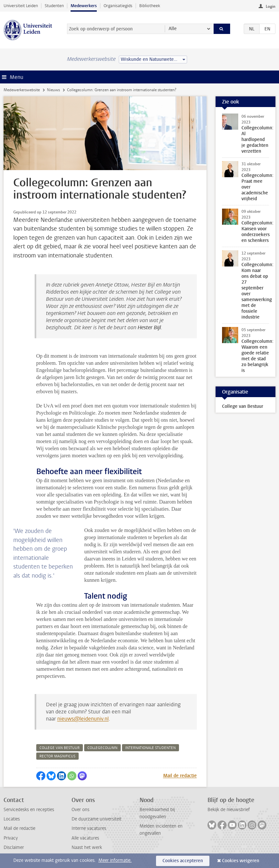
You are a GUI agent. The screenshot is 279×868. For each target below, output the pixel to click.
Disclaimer (14, 847)
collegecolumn (102, 748)
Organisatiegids (118, 6)
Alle (173, 29)
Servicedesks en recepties (29, 810)
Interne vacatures (89, 828)
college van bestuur (60, 748)
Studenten (54, 6)
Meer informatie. (115, 860)
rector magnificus (57, 756)
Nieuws (53, 90)
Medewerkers (84, 6)
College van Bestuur (243, 406)
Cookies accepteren (183, 861)
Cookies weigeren (241, 861)
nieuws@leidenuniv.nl (83, 719)
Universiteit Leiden (21, 6)
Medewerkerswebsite (22, 90)
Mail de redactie (180, 776)
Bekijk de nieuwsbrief (229, 810)
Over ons (80, 810)
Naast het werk (87, 847)
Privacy (11, 838)
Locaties (12, 819)
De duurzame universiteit (96, 819)
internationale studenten (151, 748)
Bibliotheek (150, 6)
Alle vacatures (85, 838)
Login (271, 6)
